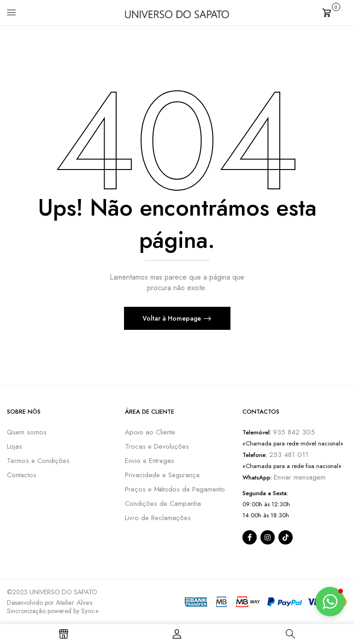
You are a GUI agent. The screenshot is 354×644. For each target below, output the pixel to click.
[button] (335, 12)
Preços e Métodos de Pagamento (175, 489)
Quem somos (27, 432)
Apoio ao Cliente (150, 432)
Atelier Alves (74, 603)
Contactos (22, 475)
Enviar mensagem (300, 477)
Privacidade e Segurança (162, 475)
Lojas (15, 446)
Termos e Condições (38, 461)
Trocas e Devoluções (157, 446)
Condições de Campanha (163, 503)
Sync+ (90, 611)
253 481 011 (288, 455)
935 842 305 (294, 432)
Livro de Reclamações (158, 518)
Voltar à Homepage (173, 318)
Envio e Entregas (150, 461)
